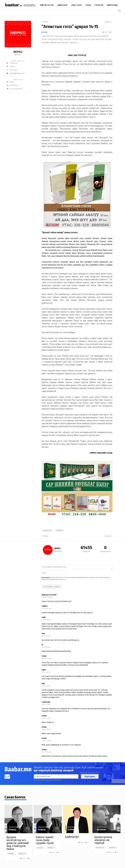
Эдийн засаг (62, 5)
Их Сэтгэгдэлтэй (14, 89)
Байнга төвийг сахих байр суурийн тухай (45, 840)
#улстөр (40, 848)
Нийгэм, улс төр (47, 5)
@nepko (18, 55)
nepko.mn (12, 63)
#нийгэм (11, 854)
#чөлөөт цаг (47, 531)
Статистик (99, 5)
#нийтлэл (60, 531)
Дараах (109, 22)
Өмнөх (45, 22)
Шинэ (10, 82)
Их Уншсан (12, 85)
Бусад (88, 5)
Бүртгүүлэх (90, 776)
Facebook (12, 70)
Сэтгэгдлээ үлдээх (52, 587)
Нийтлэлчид (112, 5)
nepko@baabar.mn (16, 73)
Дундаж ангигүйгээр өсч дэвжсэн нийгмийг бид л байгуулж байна (18, 843)
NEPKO (45, 32)
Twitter (11, 67)
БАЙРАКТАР (72, 837)
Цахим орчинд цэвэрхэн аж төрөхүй (103, 840)
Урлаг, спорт (77, 5)
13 (111, 32)
